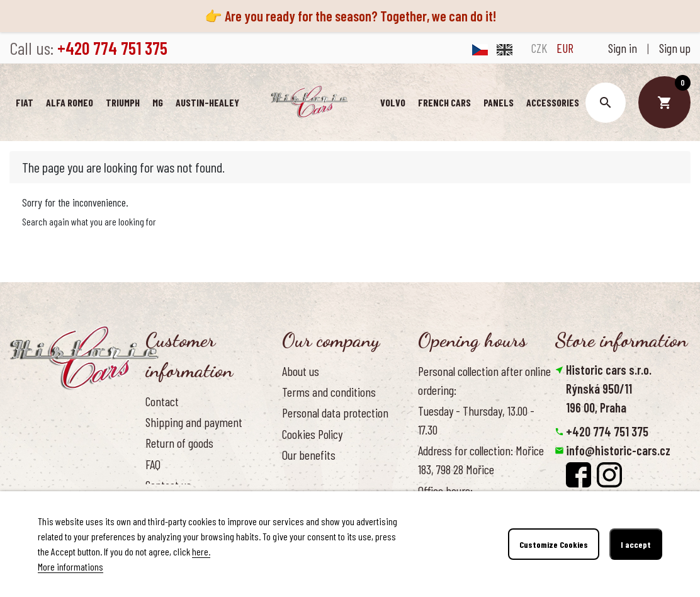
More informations (71, 566)
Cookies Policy (312, 434)
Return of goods (179, 443)
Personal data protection (335, 412)
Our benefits (309, 455)
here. (201, 551)
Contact (162, 401)
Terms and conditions (329, 392)
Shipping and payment (194, 422)
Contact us (168, 485)
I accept (636, 544)
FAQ (153, 464)
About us (301, 371)
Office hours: (445, 491)
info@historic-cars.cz (618, 450)
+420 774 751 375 (607, 431)
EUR (565, 48)
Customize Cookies (554, 544)
